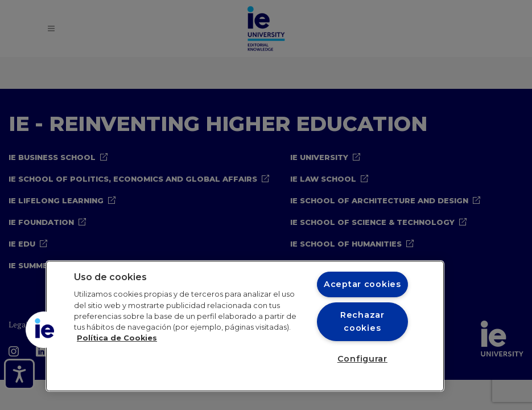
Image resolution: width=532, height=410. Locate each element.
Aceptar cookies (362, 284)
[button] (44, 330)
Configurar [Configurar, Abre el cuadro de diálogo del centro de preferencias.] (362, 359)
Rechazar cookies (362, 321)
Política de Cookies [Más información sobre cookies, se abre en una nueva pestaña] (117, 338)
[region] (245, 326)
